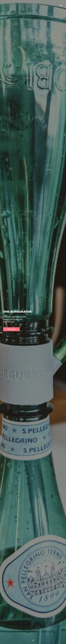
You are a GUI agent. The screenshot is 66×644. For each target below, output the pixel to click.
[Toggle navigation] (61, 6)
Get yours (11, 329)
